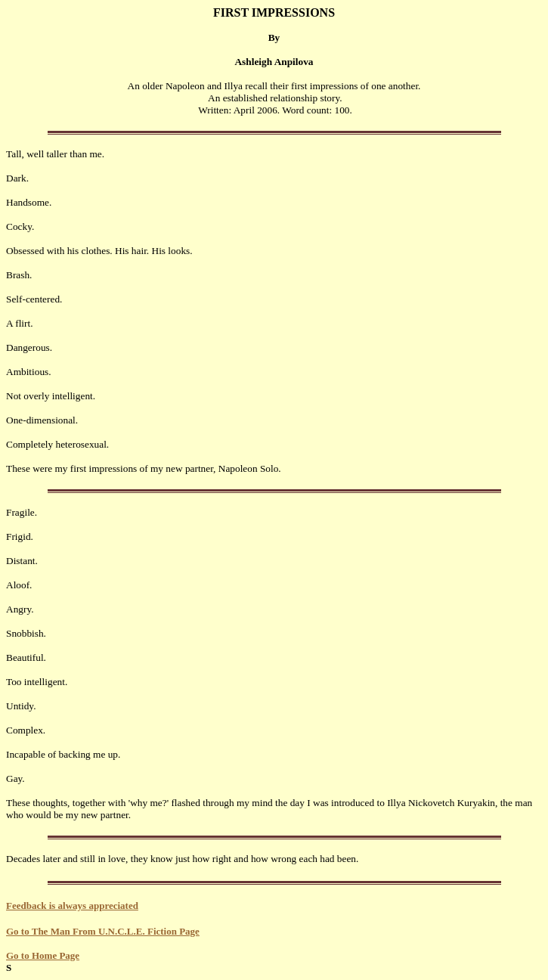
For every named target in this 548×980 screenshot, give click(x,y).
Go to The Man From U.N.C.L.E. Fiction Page (103, 931)
